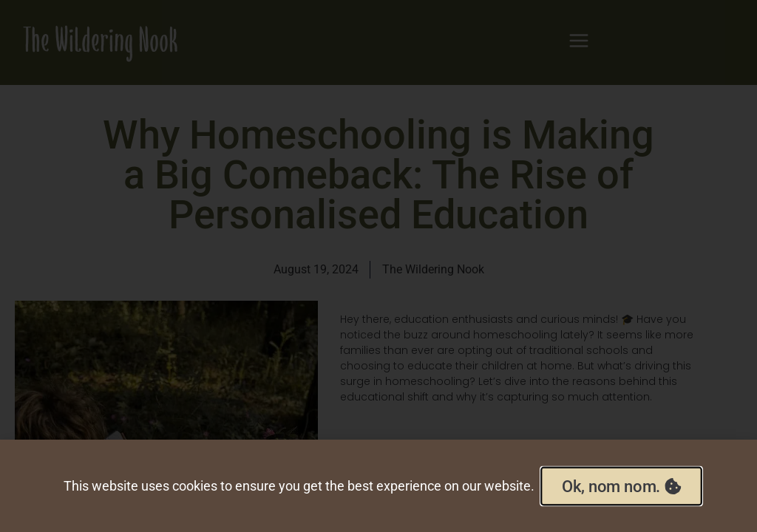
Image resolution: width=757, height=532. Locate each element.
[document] (378, 266)
